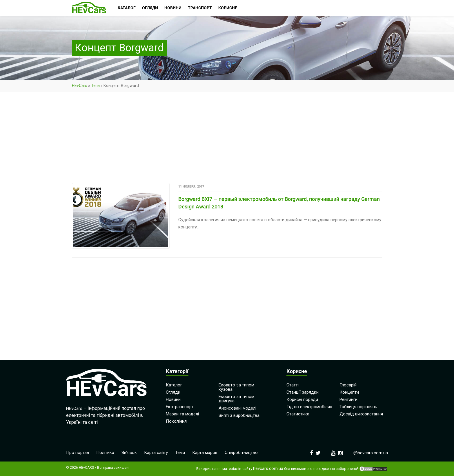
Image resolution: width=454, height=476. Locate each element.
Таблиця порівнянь (358, 407)
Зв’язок (129, 453)
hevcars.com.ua (268, 469)
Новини (173, 399)
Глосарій (348, 385)
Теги (95, 86)
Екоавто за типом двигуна (236, 399)
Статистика (298, 414)
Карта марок (205, 453)
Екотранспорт (180, 407)
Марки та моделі (182, 414)
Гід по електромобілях (309, 407)
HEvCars (80, 86)
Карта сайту (156, 453)
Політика (105, 453)
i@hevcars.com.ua (370, 453)
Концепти (349, 392)
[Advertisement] (227, 140)
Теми (180, 453)
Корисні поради (302, 399)
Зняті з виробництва (239, 415)
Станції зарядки (303, 392)
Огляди (173, 392)
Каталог (174, 385)
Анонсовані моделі (237, 408)
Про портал (78, 453)
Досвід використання (361, 414)
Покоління (176, 421)
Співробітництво (241, 453)
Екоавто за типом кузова (236, 387)
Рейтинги (348, 399)
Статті (293, 385)
